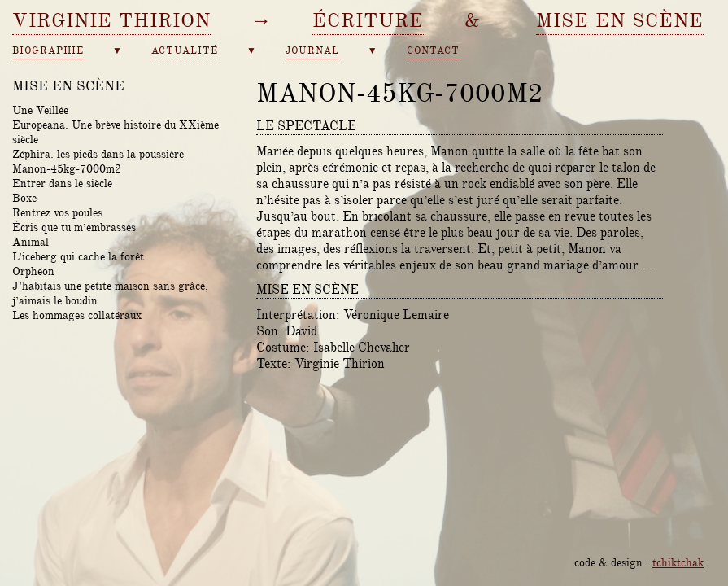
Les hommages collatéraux (77, 315)
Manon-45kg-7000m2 (67, 168)
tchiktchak (678, 562)
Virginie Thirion (111, 20)
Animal (31, 242)
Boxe (24, 198)
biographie (48, 51)
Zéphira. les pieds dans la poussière (98, 154)
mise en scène (620, 20)
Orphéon (33, 271)
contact (433, 51)
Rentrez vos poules (57, 212)
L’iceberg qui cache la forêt (78, 256)
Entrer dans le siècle (62, 183)
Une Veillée (40, 110)
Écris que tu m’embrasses (74, 227)
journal (312, 51)
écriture (368, 20)
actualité (185, 51)
